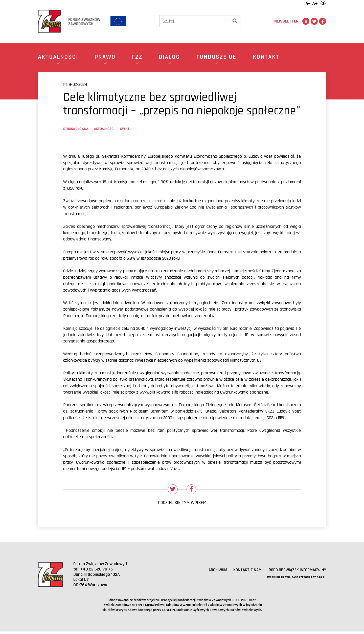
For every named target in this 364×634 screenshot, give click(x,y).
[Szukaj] (195, 21)
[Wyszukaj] (235, 21)
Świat (125, 129)
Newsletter (286, 21)
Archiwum (212, 572)
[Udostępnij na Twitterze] (172, 490)
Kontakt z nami (243, 572)
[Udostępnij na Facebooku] (193, 490)
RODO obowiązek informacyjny (295, 572)
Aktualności (104, 129)
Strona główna (76, 129)
